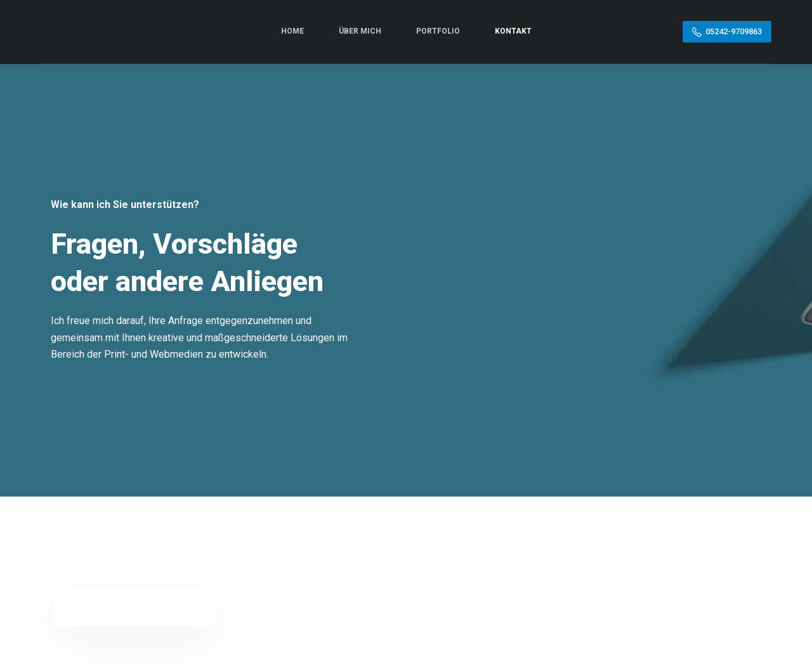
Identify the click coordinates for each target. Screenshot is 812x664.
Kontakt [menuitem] (513, 31)
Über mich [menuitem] (360, 31)
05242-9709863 (727, 31)
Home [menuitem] (292, 31)
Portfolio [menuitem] (438, 31)
